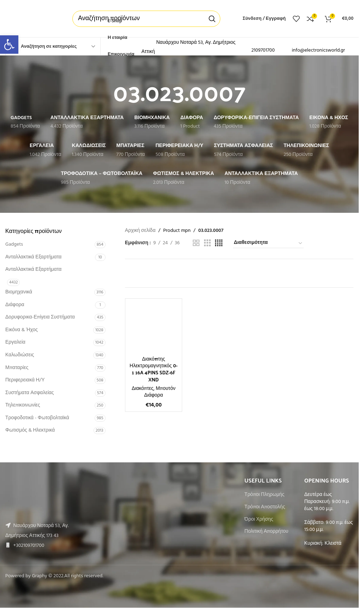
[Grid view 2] (196, 243)
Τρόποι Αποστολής (265, 507)
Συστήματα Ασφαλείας (30, 393)
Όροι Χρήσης (259, 520)
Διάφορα (15, 305)
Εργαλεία (15, 342)
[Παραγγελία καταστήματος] (268, 243)
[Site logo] (32, 19)
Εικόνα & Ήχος (22, 330)
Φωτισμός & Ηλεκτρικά (30, 430)
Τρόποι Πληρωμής (264, 495)
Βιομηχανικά (19, 292)
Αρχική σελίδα (140, 231)
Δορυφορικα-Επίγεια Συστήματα (40, 317)
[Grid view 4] (219, 243)
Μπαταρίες (17, 368)
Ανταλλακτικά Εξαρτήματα (33, 257)
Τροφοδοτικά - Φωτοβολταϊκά (37, 418)
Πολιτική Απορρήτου (266, 532)
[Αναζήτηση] (146, 19)
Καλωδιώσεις (20, 355)
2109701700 (263, 50)
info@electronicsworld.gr (319, 50)
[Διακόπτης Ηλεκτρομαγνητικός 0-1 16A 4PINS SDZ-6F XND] (154, 327)
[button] (9, 45)
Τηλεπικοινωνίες (23, 405)
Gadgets (14, 244)
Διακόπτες (143, 389)
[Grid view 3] (207, 243)
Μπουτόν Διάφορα (160, 392)
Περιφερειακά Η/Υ (25, 380)
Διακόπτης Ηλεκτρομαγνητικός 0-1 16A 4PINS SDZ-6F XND (154, 369)
